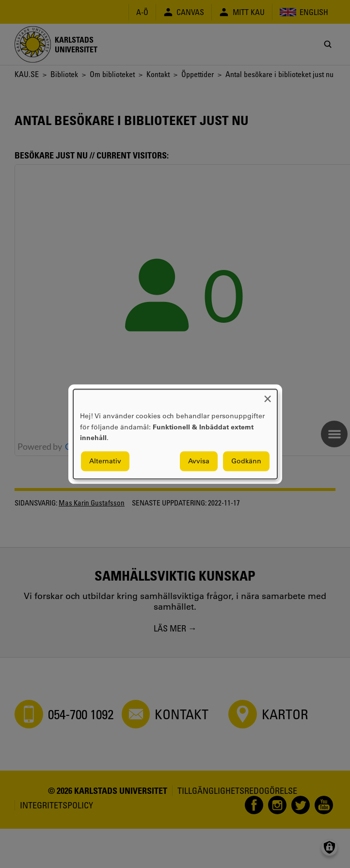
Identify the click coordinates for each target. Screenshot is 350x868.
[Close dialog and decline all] (268, 395)
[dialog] (175, 434)
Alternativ (105, 461)
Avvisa (199, 461)
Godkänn (246, 461)
